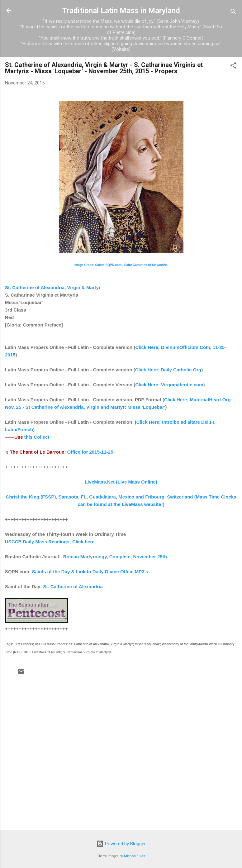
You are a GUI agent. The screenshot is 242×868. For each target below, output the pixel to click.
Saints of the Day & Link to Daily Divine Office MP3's (90, 572)
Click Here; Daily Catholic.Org (168, 370)
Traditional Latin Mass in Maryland (121, 11)
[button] (233, 67)
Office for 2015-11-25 (90, 452)
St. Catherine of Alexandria (73, 587)
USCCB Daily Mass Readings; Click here (50, 542)
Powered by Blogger (121, 844)
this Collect (37, 437)
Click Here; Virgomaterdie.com (169, 385)
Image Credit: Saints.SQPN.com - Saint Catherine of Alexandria (121, 265)
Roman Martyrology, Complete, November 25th (115, 557)
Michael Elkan (135, 856)
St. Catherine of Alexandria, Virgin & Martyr (53, 287)
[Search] (233, 13)
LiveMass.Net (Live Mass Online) (121, 482)
